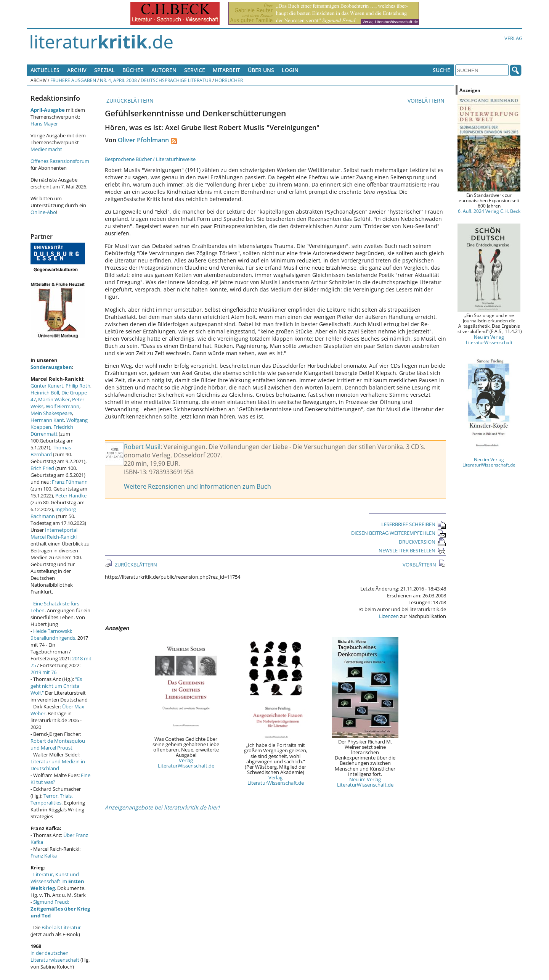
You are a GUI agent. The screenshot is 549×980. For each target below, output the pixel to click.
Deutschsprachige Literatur (176, 80)
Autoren (164, 70)
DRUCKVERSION (422, 542)
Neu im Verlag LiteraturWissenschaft (489, 340)
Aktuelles (45, 70)
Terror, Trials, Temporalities (52, 799)
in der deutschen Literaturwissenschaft (55, 956)
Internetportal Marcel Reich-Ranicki (54, 533)
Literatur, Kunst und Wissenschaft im (57, 881)
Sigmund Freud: (60, 909)
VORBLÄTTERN (427, 101)
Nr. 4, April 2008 (118, 80)
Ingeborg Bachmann (53, 513)
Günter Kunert (47, 386)
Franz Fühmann (70, 482)
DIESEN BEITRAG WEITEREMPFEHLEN (399, 533)
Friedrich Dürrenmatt (52, 430)
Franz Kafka (44, 856)
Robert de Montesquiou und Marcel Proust (58, 744)
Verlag (513, 38)
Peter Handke (71, 496)
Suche (441, 70)
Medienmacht (46, 149)
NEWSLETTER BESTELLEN (412, 550)
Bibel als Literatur (61, 927)
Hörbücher (229, 80)
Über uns (261, 70)
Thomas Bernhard (51, 451)
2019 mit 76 (43, 672)
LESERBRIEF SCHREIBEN (414, 524)
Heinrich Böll (45, 393)
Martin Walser (54, 399)
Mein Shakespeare (51, 413)
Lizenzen (389, 616)
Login (290, 70)
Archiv (77, 70)
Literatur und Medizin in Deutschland (58, 765)
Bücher (133, 70)
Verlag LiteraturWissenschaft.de (186, 763)
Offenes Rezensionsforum (60, 161)
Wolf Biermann (63, 406)
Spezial (104, 70)
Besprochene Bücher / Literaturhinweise (150, 159)
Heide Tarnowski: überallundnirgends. (53, 634)
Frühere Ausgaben (73, 80)
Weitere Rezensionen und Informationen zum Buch (197, 486)
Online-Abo (43, 212)
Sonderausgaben (51, 367)
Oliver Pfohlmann (143, 140)
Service (195, 70)
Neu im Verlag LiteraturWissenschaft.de (365, 782)
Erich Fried (42, 468)
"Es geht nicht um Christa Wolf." (56, 686)
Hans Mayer (44, 124)
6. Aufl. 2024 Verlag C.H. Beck (489, 211)
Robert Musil (142, 447)
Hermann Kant (47, 420)
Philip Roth (78, 386)
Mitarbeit (226, 70)
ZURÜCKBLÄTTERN (129, 101)
